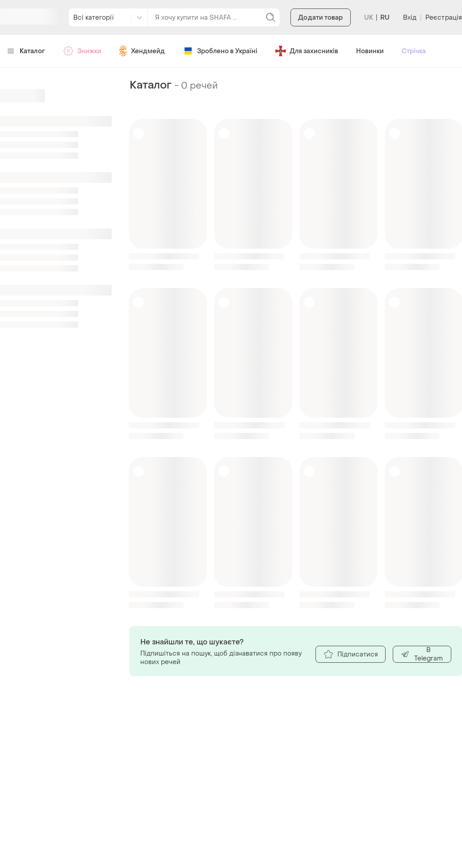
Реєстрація (444, 18)
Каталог (26, 51)
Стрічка (414, 51)
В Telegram (422, 654)
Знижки (82, 51)
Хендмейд (142, 51)
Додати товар (320, 18)
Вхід (410, 18)
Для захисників (307, 51)
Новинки (370, 51)
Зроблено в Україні (220, 51)
